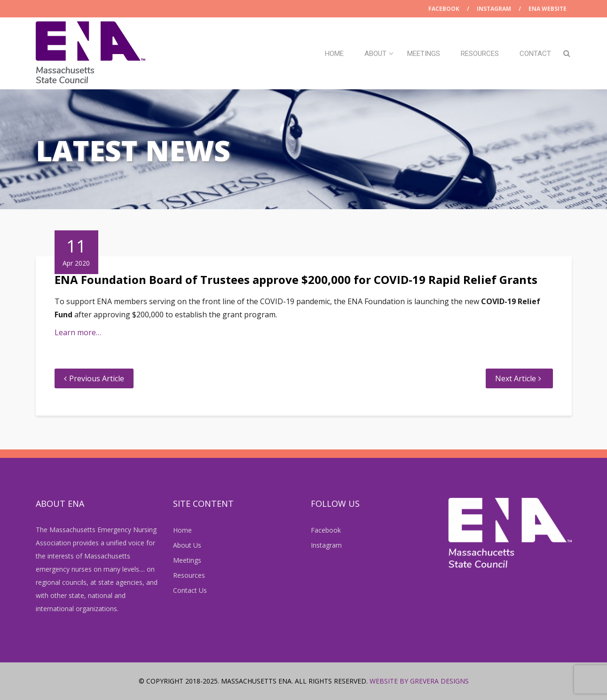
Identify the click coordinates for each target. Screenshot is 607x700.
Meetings (424, 54)
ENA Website (548, 9)
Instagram (494, 9)
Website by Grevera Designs (419, 681)
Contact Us (190, 590)
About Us (187, 545)
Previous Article (97, 378)
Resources (480, 54)
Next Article (516, 378)
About (375, 54)
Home (334, 54)
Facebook (444, 9)
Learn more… (78, 332)
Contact (535, 54)
